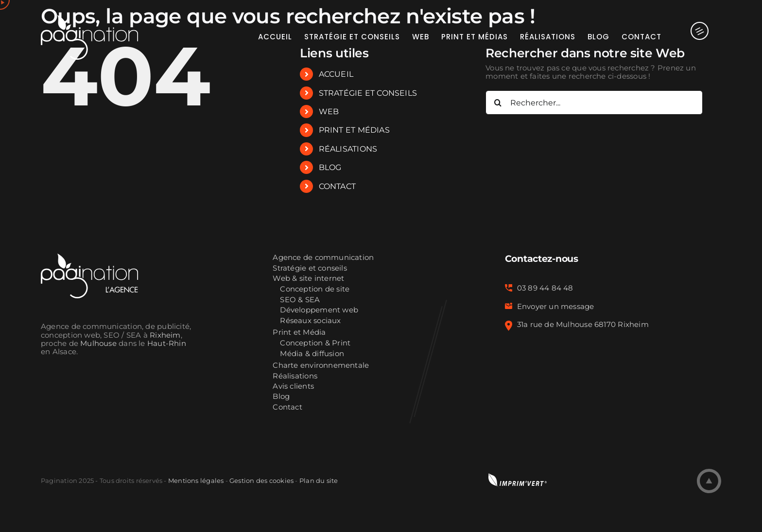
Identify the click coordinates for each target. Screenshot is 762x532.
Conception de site (315, 289)
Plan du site (319, 481)
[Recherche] (498, 103)
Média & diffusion (312, 354)
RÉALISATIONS (348, 149)
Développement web (319, 310)
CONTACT (338, 186)
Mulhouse (98, 343)
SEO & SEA (300, 300)
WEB (329, 112)
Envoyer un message (556, 307)
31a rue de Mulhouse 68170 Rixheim (583, 325)
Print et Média (299, 333)
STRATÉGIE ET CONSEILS (368, 93)
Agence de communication (323, 258)
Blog (281, 397)
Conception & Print (315, 343)
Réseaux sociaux (310, 321)
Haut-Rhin (167, 343)
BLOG (330, 167)
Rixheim (165, 335)
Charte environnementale (321, 366)
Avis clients (293, 386)
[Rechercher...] (594, 103)
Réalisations (295, 376)
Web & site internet (308, 279)
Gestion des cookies (261, 481)
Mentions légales (196, 481)
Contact (287, 407)
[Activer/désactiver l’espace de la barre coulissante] (691, 36)
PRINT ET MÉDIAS (354, 130)
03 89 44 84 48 (545, 288)
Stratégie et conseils (310, 268)
